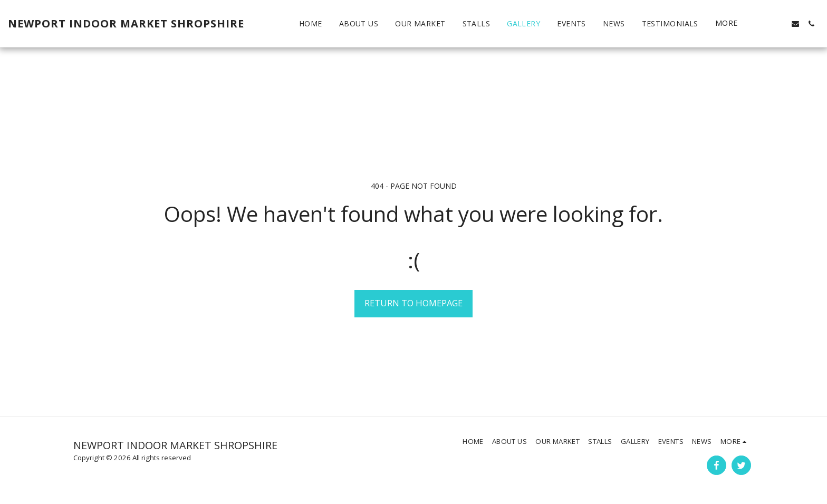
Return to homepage (413, 303)
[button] (764, 24)
